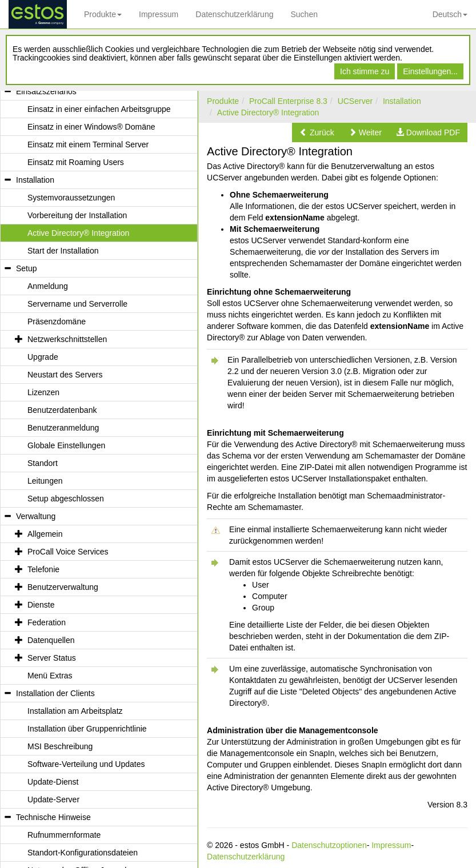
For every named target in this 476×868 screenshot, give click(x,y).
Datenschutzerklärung (234, 14)
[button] (317, 132)
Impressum (159, 14)
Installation (402, 101)
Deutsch (450, 14)
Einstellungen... (430, 71)
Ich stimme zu (365, 71)
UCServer (355, 101)
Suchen (304, 14)
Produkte (103, 14)
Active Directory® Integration (268, 112)
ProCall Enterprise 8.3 (288, 101)
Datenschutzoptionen (329, 845)
